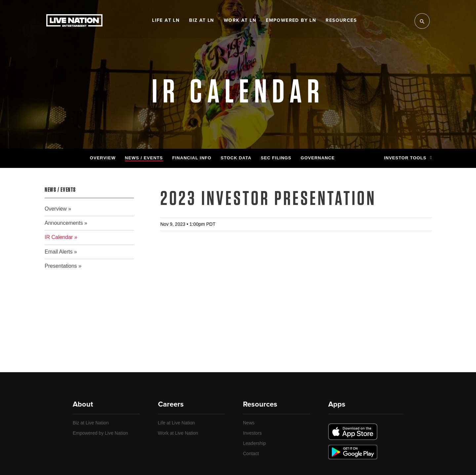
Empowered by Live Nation (100, 433)
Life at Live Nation (177, 423)
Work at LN (240, 20)
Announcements (64, 223)
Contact (251, 454)
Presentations (61, 266)
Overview (103, 158)
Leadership (254, 443)
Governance (318, 158)
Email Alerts (59, 252)
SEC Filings (276, 158)
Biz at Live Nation (91, 423)
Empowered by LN (291, 20)
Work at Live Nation (178, 433)
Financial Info (192, 158)
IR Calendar (59, 237)
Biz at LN (202, 20)
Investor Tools (408, 158)
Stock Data (236, 158)
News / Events (144, 158)
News (249, 423)
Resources (341, 20)
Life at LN (166, 20)
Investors (252, 433)
